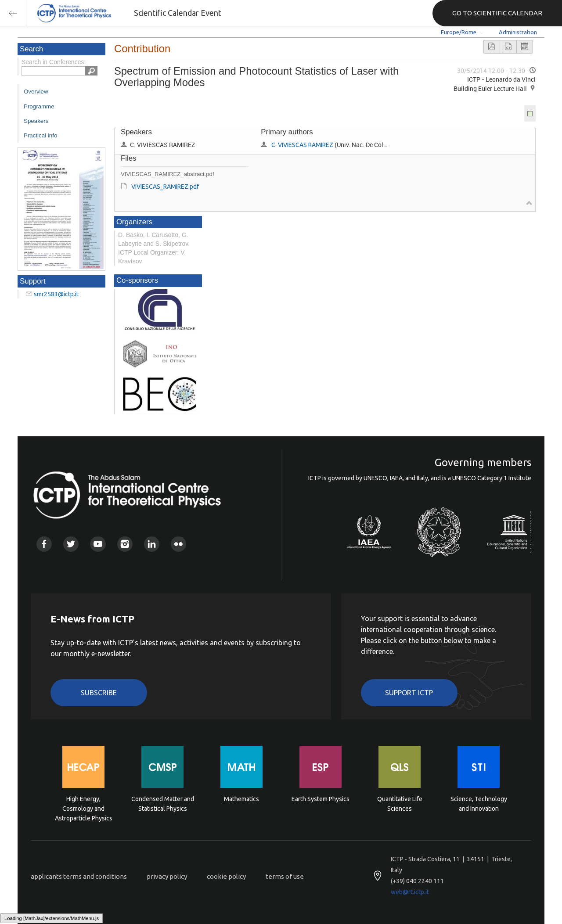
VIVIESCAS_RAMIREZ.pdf (165, 187)
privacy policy (167, 876)
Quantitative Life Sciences (400, 804)
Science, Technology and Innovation (479, 804)
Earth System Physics (321, 799)
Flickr (178, 544)
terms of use (285, 876)
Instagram (125, 544)
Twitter (71, 544)
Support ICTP (409, 693)
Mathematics (241, 799)
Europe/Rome (459, 32)
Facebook (44, 544)
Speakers (36, 121)
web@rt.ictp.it (410, 892)
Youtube (98, 544)
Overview (36, 92)
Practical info (40, 135)
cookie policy (226, 876)
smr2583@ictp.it (56, 294)
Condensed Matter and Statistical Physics (163, 804)
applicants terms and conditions (79, 876)
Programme (39, 106)
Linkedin (152, 544)
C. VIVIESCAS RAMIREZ (302, 145)
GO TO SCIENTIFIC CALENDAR (497, 13)
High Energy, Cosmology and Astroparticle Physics (84, 808)
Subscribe (99, 693)
